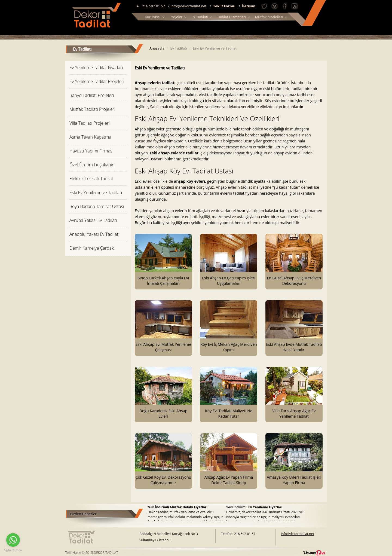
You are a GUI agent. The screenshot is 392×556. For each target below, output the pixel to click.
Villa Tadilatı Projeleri (90, 123)
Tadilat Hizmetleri (233, 17)
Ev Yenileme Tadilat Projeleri (97, 81)
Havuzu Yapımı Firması (91, 151)
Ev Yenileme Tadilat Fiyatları (96, 68)
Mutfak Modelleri (271, 17)
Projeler (178, 17)
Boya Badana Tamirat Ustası (97, 206)
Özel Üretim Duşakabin (92, 165)
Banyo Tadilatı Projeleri (92, 95)
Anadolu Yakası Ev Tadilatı (94, 234)
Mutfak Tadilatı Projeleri (92, 109)
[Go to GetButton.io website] (13, 550)
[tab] (98, 67)
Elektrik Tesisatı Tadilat (91, 179)
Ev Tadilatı (202, 17)
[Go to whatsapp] (13, 540)
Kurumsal (155, 17)
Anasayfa (157, 48)
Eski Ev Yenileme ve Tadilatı (96, 193)
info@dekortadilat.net (187, 6)
